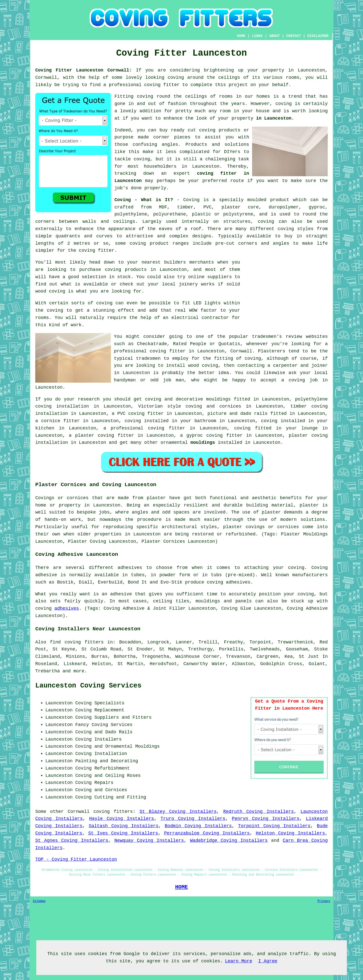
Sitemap (39, 901)
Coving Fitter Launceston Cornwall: (84, 70)
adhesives (67, 608)
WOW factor (203, 310)
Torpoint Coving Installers (274, 826)
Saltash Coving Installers (124, 826)
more (79, 671)
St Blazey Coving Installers (178, 812)
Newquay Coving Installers (149, 841)
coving (176, 78)
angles (170, 144)
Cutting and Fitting (120, 797)
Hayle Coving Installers (122, 819)
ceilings (229, 78)
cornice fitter (60, 421)
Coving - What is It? (144, 200)
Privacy (324, 901)
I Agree (268, 961)
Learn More (238, 961)
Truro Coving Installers (193, 819)
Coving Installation (101, 754)
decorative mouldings (203, 399)
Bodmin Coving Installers (198, 826)
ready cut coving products (206, 130)
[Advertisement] (285, 294)
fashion (177, 104)
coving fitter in (172, 428)
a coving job (299, 380)
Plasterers (271, 351)
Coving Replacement (100, 710)
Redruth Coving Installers (259, 812)
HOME (241, 36)
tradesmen (148, 358)
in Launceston (274, 118)
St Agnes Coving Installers (72, 841)
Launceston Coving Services (88, 686)
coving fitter (162, 85)
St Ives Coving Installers (123, 833)
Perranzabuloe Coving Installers (207, 833)
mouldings (203, 443)
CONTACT (294, 36)
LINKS (257, 36)
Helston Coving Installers (290, 833)
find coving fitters (77, 642)
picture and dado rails (237, 414)
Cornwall (79, 812)
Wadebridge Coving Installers (229, 841)
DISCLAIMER (318, 36)
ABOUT (275, 36)
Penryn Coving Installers (266, 819)
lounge (310, 428)
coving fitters (113, 812)
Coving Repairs (94, 783)
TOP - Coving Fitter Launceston (76, 859)
